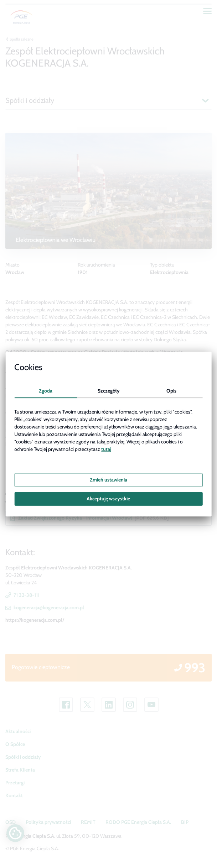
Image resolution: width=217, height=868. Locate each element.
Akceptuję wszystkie (108, 499)
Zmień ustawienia (108, 480)
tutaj (106, 449)
